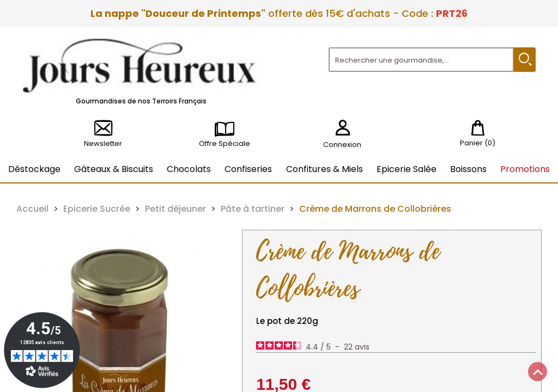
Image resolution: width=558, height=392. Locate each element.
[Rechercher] (421, 60)
